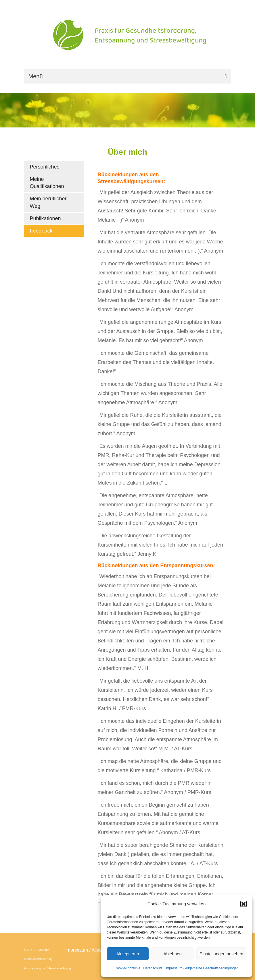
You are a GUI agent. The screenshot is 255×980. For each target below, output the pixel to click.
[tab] (54, 167)
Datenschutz (153, 968)
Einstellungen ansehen (221, 954)
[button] (244, 904)
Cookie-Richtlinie (127, 968)
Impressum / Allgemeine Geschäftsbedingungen (202, 968)
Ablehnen (172, 954)
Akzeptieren (127, 954)
